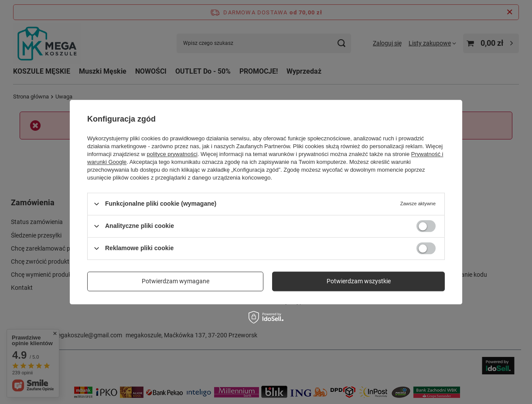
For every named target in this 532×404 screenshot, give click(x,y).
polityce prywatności (172, 154)
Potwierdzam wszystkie (359, 281)
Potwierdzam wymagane (176, 281)
